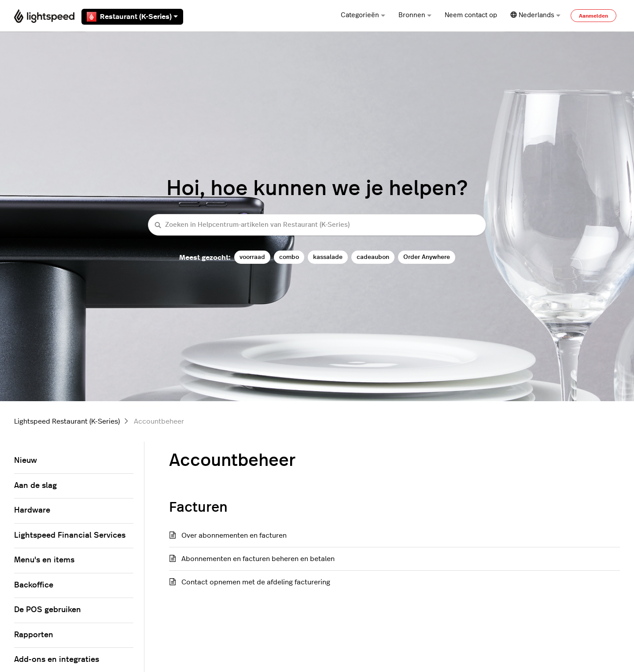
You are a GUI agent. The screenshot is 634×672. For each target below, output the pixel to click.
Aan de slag (35, 486)
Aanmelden (593, 16)
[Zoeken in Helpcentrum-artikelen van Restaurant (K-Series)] (317, 225)
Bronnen (415, 15)
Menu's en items (44, 560)
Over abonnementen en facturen (234, 535)
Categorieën (363, 15)
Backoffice (34, 585)
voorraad (252, 257)
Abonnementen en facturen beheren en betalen (258, 559)
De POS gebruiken (48, 610)
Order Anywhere (427, 257)
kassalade (328, 257)
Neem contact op (471, 15)
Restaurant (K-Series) (132, 17)
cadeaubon (373, 257)
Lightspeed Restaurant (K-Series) (67, 421)
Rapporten (34, 635)
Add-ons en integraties (57, 660)
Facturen (198, 507)
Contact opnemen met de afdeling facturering (256, 582)
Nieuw (26, 461)
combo (289, 257)
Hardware (32, 510)
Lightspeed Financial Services (70, 535)
